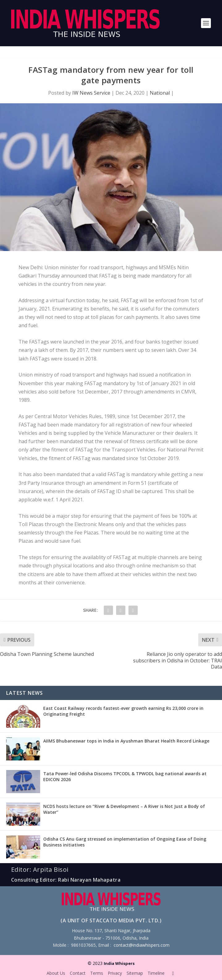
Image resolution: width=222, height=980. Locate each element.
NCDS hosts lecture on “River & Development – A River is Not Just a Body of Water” (124, 809)
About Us (56, 973)
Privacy (115, 973)
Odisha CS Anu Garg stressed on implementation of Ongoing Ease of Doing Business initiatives (125, 842)
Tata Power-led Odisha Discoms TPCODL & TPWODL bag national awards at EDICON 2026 (125, 776)
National (160, 93)
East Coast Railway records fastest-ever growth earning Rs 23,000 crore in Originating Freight (123, 711)
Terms (97, 973)
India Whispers (119, 963)
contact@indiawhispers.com (142, 945)
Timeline (156, 973)
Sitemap (135, 973)
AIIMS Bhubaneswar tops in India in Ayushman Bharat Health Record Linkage (126, 741)
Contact (78, 973)
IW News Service (91, 93)
